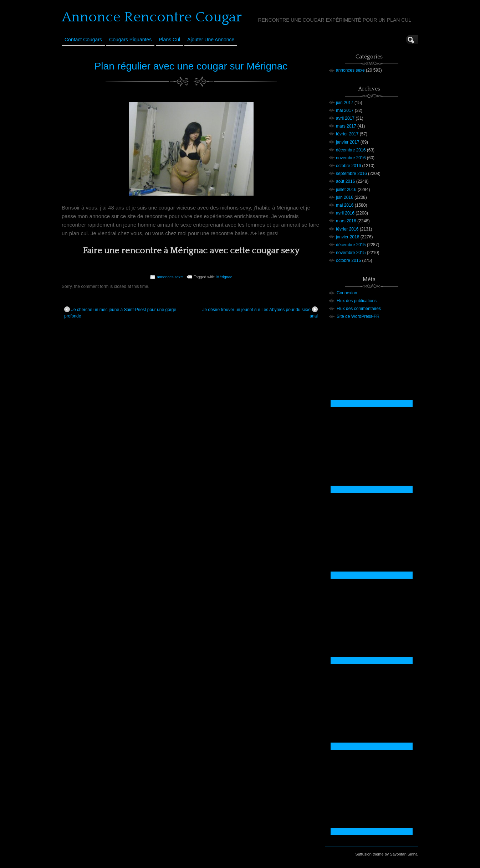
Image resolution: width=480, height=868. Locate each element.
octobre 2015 (348, 260)
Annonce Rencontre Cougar (152, 17)
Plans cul (169, 40)
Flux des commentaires (359, 309)
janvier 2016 (348, 237)
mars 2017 (346, 126)
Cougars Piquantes (130, 40)
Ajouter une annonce (211, 40)
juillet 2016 (346, 190)
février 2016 (347, 229)
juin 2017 (345, 103)
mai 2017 (345, 110)
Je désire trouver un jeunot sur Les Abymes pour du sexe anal (260, 312)
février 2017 (347, 134)
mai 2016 (345, 205)
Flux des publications (357, 301)
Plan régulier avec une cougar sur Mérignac (191, 66)
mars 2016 (346, 221)
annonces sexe (170, 277)
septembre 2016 (351, 174)
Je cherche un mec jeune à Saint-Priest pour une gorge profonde (120, 312)
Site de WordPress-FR (358, 316)
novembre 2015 (351, 253)
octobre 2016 (348, 166)
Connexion (347, 293)
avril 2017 (345, 118)
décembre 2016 (351, 150)
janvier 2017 (348, 142)
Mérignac (224, 277)
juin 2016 (345, 197)
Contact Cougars (83, 40)
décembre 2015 (351, 245)
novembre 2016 (351, 158)
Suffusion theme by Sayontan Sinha (386, 854)
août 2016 (345, 181)
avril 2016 (345, 213)
